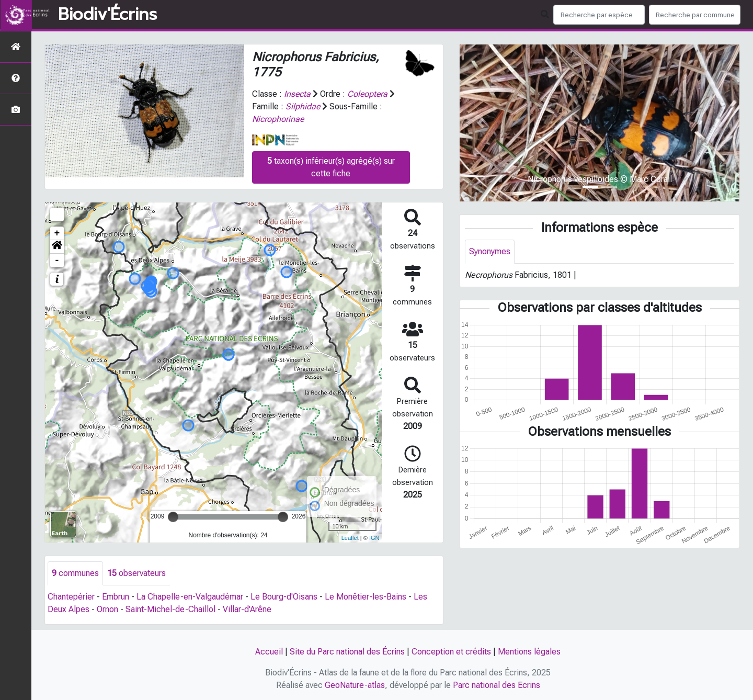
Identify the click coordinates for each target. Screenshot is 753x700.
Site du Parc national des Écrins (347, 652)
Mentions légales (529, 652)
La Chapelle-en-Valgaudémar (190, 597)
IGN (374, 538)
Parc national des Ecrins (497, 685)
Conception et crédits (451, 652)
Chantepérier (71, 597)
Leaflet (350, 538)
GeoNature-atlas (355, 685)
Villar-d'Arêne (247, 609)
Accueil (269, 652)
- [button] (57, 261)
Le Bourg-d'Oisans (284, 597)
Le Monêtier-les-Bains (366, 597)
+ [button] (57, 233)
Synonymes (490, 251)
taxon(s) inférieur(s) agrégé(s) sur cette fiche (331, 167)
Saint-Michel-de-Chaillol (170, 609)
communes (75, 573)
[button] (57, 247)
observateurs (136, 573)
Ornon (107, 609)
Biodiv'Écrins (107, 15)
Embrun (116, 597)
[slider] (173, 517)
